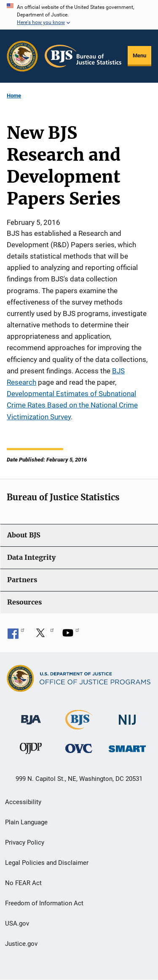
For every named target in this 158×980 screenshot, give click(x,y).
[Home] (83, 56)
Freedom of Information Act (44, 903)
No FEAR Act (23, 883)
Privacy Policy (25, 842)
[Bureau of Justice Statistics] (79, 726)
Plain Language (26, 822)
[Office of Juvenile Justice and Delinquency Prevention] (31, 750)
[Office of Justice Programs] (22, 56)
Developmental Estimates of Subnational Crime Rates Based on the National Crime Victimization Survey (72, 405)
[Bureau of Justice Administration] (31, 716)
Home (14, 96)
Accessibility (23, 802)
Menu (139, 55)
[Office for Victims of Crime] (79, 748)
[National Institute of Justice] (127, 716)
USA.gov (17, 923)
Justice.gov (21, 944)
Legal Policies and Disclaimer (47, 863)
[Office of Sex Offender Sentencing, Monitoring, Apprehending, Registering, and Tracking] (127, 746)
